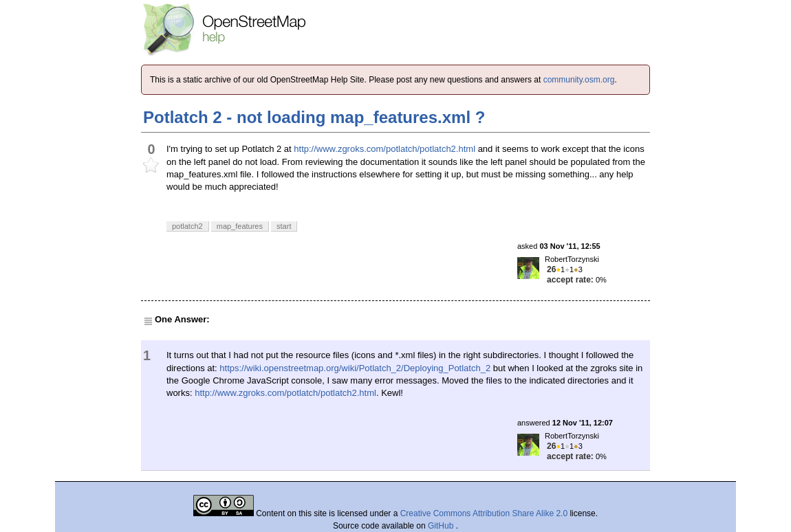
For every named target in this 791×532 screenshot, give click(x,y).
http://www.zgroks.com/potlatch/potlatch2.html (384, 149)
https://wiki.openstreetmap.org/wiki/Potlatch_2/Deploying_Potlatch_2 (355, 368)
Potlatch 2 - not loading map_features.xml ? (314, 117)
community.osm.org (579, 80)
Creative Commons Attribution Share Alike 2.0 (484, 513)
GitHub (442, 526)
